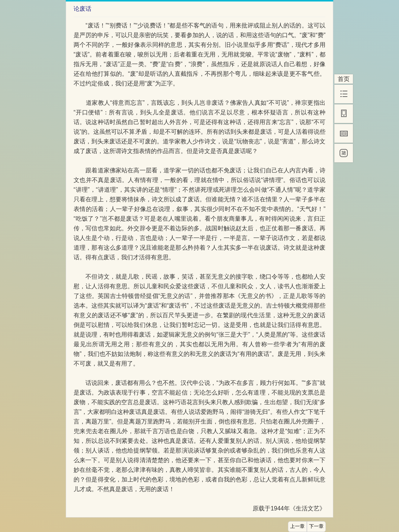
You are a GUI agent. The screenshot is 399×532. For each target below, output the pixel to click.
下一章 (316, 526)
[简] (344, 153)
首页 (344, 79)
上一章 (297, 526)
